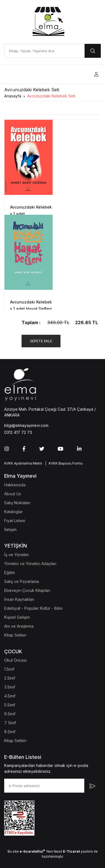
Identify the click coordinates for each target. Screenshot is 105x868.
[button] (96, 74)
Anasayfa (13, 96)
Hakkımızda (15, 485)
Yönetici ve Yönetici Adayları (30, 564)
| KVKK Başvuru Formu (63, 463)
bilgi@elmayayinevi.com (26, 425)
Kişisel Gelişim (17, 617)
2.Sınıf (10, 678)
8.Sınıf (10, 732)
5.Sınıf (10, 705)
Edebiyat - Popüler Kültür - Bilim (33, 608)
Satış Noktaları (17, 503)
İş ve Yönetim (17, 555)
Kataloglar (13, 512)
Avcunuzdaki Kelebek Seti (51, 96)
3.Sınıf (10, 687)
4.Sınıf (10, 696)
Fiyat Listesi (15, 521)
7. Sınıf (10, 723)
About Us (13, 494)
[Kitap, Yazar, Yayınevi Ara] (44, 51)
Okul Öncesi (15, 660)
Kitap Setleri (15, 635)
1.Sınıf (9, 669)
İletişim (10, 529)
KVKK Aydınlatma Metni (23, 463)
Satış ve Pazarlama (22, 581)
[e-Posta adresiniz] (44, 786)
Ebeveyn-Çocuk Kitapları (27, 590)
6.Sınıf (10, 714)
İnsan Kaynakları (19, 599)
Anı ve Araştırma (19, 626)
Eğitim (10, 572)
